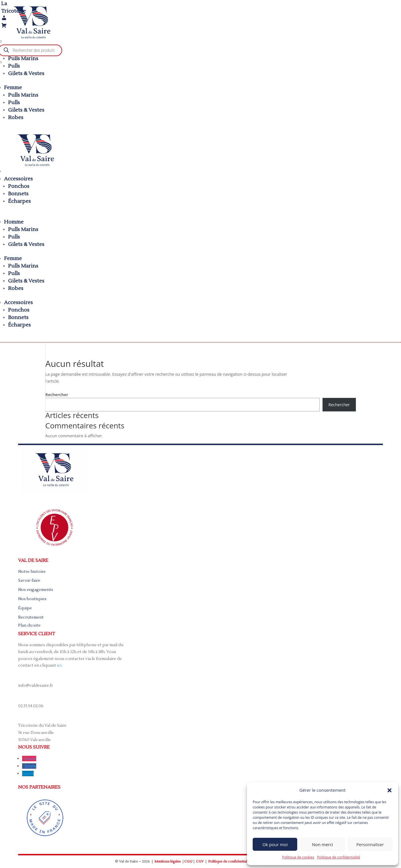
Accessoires (18, 179)
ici (59, 665)
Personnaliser (370, 844)
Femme (13, 88)
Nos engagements (36, 590)
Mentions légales (167, 862)
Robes (16, 118)
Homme (14, 222)
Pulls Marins (23, 59)
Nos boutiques (32, 599)
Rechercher (57, 395)
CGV (200, 862)
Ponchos (19, 186)
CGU (188, 862)
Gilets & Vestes (26, 74)
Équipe (25, 608)
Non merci (323, 844)
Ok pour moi (275, 844)
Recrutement (31, 617)
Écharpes (19, 201)
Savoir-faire (29, 581)
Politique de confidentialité (338, 857)
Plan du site (29, 625)
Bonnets (18, 194)
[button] (390, 790)
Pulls (14, 66)
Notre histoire (32, 572)
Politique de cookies (298, 857)
